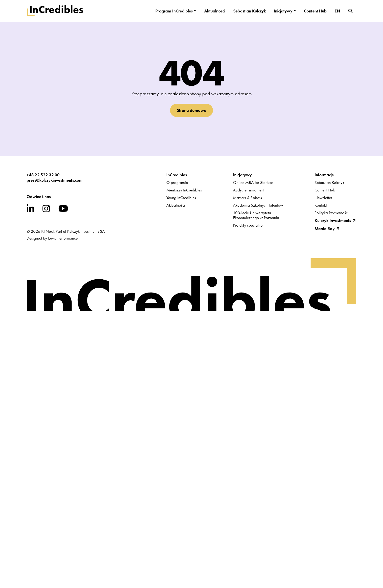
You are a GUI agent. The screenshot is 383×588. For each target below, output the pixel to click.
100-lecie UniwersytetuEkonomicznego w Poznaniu (256, 215)
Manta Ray (325, 229)
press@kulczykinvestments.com (55, 180)
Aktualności (215, 11)
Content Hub (315, 11)
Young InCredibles (181, 198)
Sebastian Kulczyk (250, 11)
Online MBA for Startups (253, 182)
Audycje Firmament (249, 190)
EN (337, 11)
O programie (177, 182)
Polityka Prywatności (332, 213)
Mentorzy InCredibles (184, 190)
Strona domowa (192, 110)
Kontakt (321, 205)
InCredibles (177, 175)
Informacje (324, 175)
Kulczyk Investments (333, 220)
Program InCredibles (174, 11)
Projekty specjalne (248, 225)
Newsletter (323, 198)
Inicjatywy (283, 11)
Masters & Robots (247, 198)
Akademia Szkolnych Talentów (258, 205)
